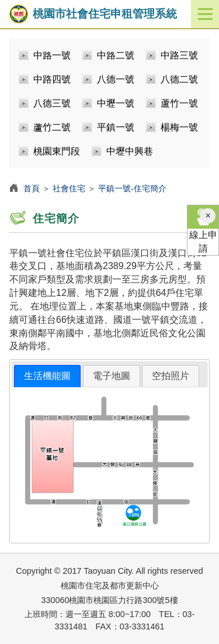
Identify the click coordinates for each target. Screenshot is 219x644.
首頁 (32, 188)
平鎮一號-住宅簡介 (132, 188)
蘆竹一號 (179, 103)
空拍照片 (171, 376)
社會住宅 (69, 188)
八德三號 (52, 103)
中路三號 (179, 55)
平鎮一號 (116, 127)
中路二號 (116, 55)
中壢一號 (116, 103)
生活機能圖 (47, 376)
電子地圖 (112, 376)
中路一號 (52, 55)
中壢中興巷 (130, 151)
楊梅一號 (179, 127)
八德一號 (116, 79)
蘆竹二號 (52, 127)
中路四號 (52, 79)
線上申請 (203, 229)
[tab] (47, 376)
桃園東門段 (57, 151)
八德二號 (179, 79)
